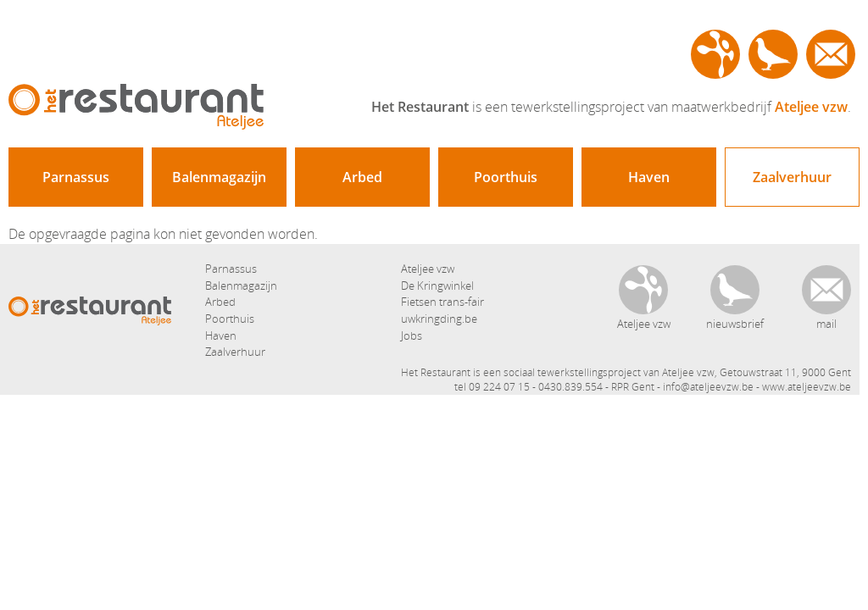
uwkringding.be (439, 319)
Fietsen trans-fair (442, 302)
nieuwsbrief (773, 54)
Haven (649, 177)
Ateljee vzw (715, 54)
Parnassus (76, 177)
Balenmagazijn (219, 177)
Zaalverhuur (792, 177)
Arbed (362, 177)
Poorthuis (506, 177)
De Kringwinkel (437, 286)
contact (831, 54)
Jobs (412, 335)
